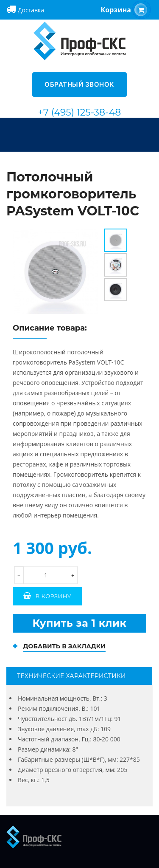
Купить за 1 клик (79, 623)
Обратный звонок (79, 84)
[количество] (46, 575)
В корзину (54, 596)
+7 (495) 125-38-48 (80, 112)
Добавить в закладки (64, 646)
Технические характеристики (71, 676)
